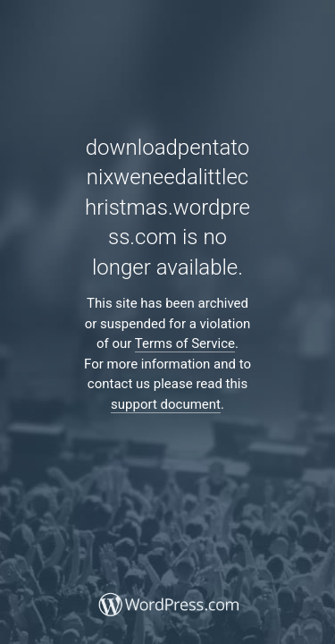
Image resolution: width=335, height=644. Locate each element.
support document (166, 404)
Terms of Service (185, 343)
